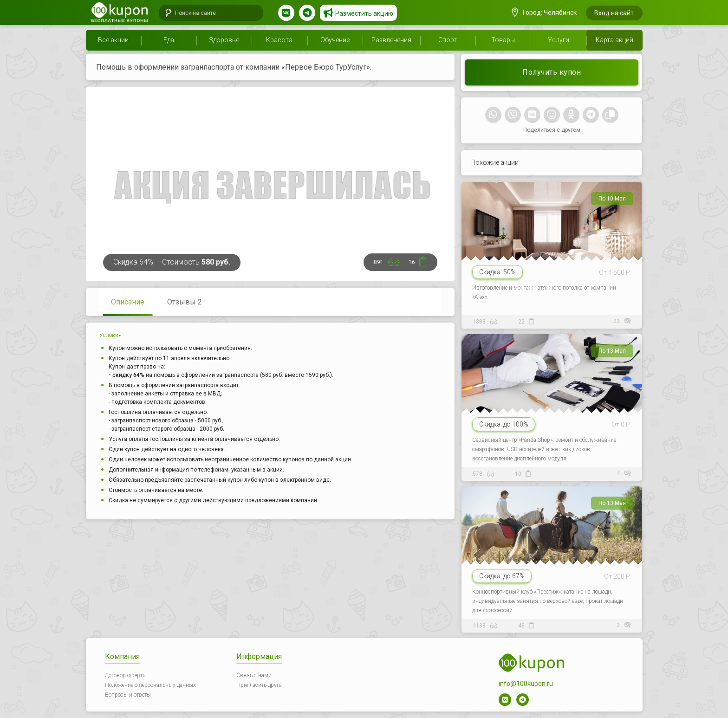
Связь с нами (254, 675)
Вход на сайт (614, 13)
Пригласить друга (259, 685)
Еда (169, 40)
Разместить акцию (364, 13)
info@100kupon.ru (526, 684)
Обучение (335, 40)
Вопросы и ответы (128, 695)
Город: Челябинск (544, 13)
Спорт (448, 40)
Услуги (559, 40)
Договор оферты (126, 675)
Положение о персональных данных (150, 685)
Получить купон (552, 72)
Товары (503, 40)
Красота (279, 40)
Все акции (113, 40)
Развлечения (391, 40)
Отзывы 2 (185, 302)
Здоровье (224, 40)
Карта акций (614, 40)
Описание (128, 302)
